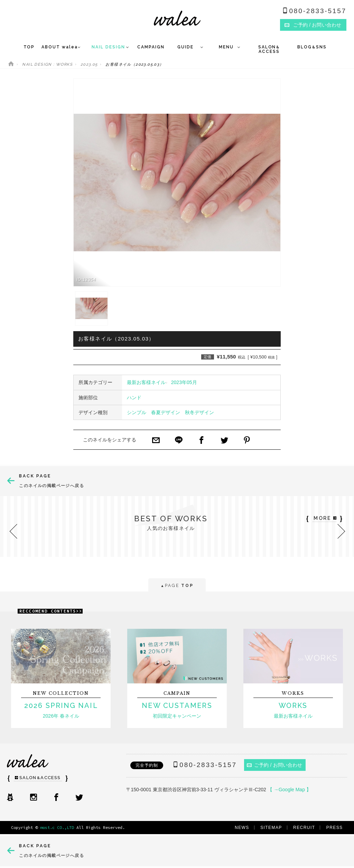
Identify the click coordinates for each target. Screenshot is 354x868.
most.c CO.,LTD (57, 827)
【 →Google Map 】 (289, 790)
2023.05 (89, 64)
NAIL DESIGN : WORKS (47, 64)
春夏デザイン (166, 412)
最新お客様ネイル (146, 382)
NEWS (242, 828)
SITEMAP (271, 828)
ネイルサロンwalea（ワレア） (177, 18)
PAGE (177, 586)
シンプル (137, 412)
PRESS (335, 828)
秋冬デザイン (199, 412)
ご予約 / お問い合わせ (275, 765)
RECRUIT (304, 828)
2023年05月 (184, 382)
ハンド (134, 398)
